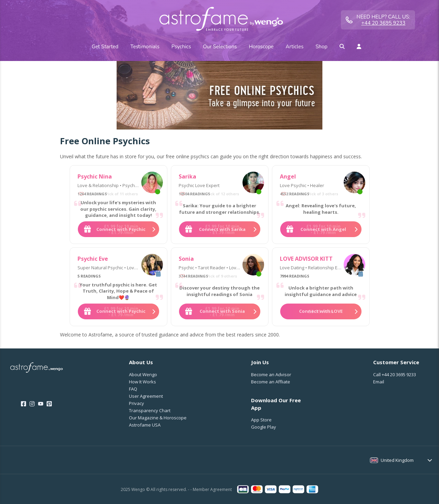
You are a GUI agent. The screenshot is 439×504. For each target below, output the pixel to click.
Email (379, 382)
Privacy (137, 403)
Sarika (187, 176)
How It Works (143, 382)
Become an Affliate (271, 382)
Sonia (186, 259)
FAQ (133, 389)
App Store (261, 420)
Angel (288, 176)
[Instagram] (32, 404)
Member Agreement (212, 489)
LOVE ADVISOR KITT (306, 259)
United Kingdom (397, 460)
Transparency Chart (150, 410)
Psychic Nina (95, 176)
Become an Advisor (271, 374)
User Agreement (146, 396)
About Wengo (143, 374)
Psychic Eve (93, 259)
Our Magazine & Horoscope (158, 418)
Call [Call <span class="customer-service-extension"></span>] (395, 374)
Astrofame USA (145, 425)
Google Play (264, 427)
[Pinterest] (49, 404)
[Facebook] (23, 404)
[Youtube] (41, 404)
